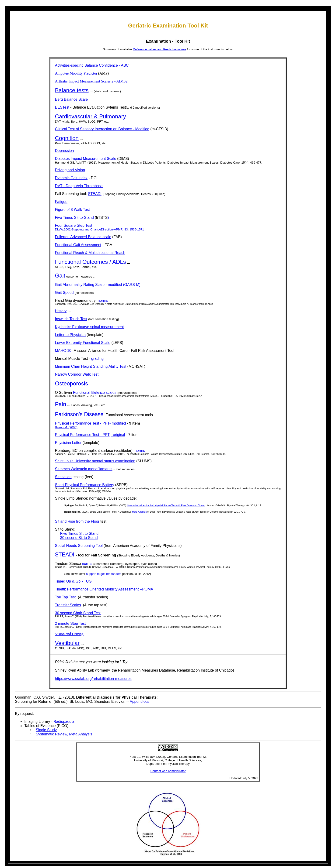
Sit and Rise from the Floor (77, 521)
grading (97, 359)
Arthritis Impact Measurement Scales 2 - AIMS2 (91, 81)
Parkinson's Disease (79, 414)
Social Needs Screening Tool (79, 546)
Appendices (140, 702)
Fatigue (61, 202)
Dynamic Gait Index (71, 178)
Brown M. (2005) (66, 427)
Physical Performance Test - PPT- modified (91, 423)
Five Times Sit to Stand (79, 533)
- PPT (105, 435)
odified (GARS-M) (126, 285)
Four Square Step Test (74, 225)
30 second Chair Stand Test (78, 613)
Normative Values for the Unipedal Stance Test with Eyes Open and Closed (166, 506)
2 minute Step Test (70, 623)
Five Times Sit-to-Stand (74, 218)
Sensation (63, 477)
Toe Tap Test (66, 597)
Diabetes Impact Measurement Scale (86, 159)
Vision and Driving (69, 634)
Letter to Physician (70, 335)
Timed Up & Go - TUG (73, 581)
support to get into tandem (104, 574)
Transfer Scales (68, 605)
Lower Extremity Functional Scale (83, 343)
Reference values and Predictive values (159, 49)
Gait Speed (64, 293)
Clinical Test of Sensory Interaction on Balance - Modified (102, 129)
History (61, 311)
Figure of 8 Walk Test (72, 210)
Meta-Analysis (139, 512)
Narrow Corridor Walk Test (77, 374)
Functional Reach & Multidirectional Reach (90, 253)
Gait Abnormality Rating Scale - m (83, 285)
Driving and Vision (70, 170)
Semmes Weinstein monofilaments (84, 469)
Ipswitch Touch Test (71, 319)
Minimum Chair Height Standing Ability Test (91, 366)
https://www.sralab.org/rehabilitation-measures (93, 679)
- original (118, 435)
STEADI (95, 194)
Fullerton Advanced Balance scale (83, 237)
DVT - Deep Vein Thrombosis (79, 186)
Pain (61, 404)
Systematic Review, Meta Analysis (64, 734)
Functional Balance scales (95, 393)
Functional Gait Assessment (78, 245)
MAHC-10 (63, 351)
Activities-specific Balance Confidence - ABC (92, 65)
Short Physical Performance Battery (85, 485)
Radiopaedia (64, 722)
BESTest (62, 107)
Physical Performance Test (78, 435)
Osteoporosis (72, 383)
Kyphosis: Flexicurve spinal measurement (89, 327)
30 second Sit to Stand (79, 538)
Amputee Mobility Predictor (76, 73)
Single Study (46, 730)
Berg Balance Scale (72, 99)
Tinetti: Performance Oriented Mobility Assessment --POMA (104, 589)
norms (103, 300)
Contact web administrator (168, 771)
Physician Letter (68, 443)
